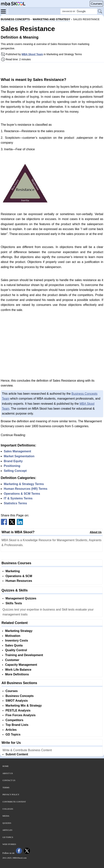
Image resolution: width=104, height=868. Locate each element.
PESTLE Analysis (18, 710)
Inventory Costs (17, 641)
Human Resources (19, 581)
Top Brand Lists (17, 725)
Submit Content (17, 754)
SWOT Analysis (17, 701)
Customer (12, 660)
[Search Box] (79, 11)
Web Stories (9, 844)
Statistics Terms (15, 503)
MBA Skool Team (32, 54)
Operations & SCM (19, 576)
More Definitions (17, 674)
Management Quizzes (21, 598)
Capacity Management (21, 665)
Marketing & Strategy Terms (24, 484)
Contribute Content (14, 802)
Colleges (8, 809)
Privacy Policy (11, 794)
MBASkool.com (20, 858)
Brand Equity (13, 461)
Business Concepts (20, 696)
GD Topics (13, 734)
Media (6, 816)
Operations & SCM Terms (22, 494)
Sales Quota (14, 645)
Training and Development (24, 655)
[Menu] (4, 11)
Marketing (13, 571)
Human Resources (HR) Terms (26, 489)
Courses (96, 4)
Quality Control (16, 650)
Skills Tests (14, 603)
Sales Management (17, 451)
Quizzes (7, 823)
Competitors (14, 720)
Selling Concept (15, 471)
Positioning (12, 466)
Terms (6, 787)
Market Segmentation (19, 456)
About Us (96, 532)
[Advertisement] (52, 69)
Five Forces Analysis (21, 715)
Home (5, 766)
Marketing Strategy (19, 631)
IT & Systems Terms (18, 498)
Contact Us (9, 780)
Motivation (13, 636)
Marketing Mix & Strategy (24, 706)
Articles (11, 730)
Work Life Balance (18, 670)
